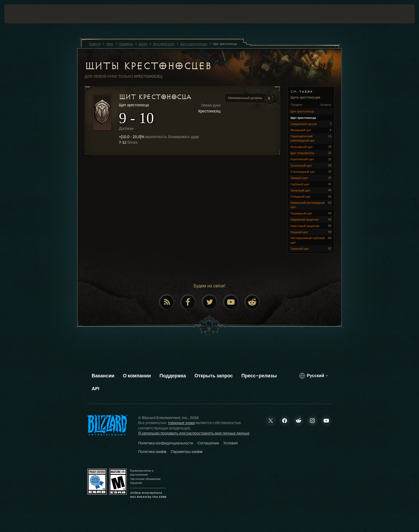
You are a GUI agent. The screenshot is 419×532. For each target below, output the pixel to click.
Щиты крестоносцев (148, 66)
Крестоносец (148, 76)
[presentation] (24, 14)
